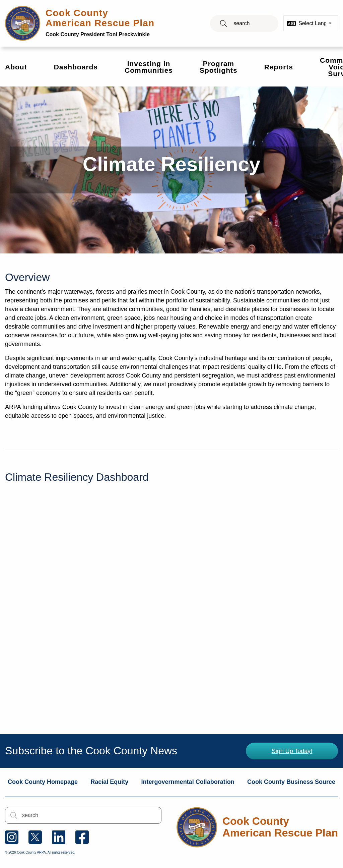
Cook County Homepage (43, 782)
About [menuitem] (16, 67)
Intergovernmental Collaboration (188, 782)
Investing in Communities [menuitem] (149, 67)
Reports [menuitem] (279, 67)
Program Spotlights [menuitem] (219, 67)
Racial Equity (109, 782)
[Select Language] (315, 23)
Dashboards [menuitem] (76, 67)
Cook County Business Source (291, 782)
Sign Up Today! (292, 751)
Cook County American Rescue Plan (100, 23)
